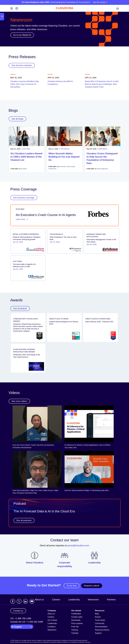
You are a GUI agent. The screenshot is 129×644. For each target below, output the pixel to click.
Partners (111, 600)
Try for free (72, 586)
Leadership (74, 600)
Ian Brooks (62, 167)
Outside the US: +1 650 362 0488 (27, 622)
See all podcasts (24, 520)
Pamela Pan (52, 169)
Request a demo (92, 586)
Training (75, 630)
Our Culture (52, 620)
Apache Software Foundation (60, 642)
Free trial (75, 627)
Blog (97, 614)
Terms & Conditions (37, 640)
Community (100, 623)
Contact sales (77, 617)
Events (98, 617)
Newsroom (93, 600)
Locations (52, 627)
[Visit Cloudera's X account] (19, 601)
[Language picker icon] (17, 9)
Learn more (22, 219)
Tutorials (75, 633)
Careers (56, 600)
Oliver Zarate (71, 167)
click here (88, 642)
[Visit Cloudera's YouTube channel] (32, 601)
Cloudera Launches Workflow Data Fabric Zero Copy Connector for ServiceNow (25, 84)
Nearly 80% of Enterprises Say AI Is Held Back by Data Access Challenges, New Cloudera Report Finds (102, 84)
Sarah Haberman (102, 169)
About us (39, 600)
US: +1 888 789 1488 (21, 618)
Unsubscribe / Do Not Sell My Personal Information (74, 640)
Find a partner (77, 623)
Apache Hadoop (15, 642)
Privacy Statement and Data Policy (51, 640)
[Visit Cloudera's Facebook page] (13, 601)
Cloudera (24, 169)
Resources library (102, 630)
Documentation (101, 627)
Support (98, 633)
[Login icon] (12, 9)
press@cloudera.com (78, 545)
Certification (76, 614)
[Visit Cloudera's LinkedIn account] (25, 601)
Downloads (76, 620)
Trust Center (100, 620)
